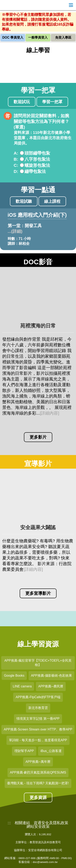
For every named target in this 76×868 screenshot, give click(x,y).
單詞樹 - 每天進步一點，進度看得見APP (38, 740)
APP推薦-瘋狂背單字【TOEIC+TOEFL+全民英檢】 (38, 663)
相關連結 (22, 823)
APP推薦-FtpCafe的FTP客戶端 (38, 697)
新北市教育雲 (38, 708)
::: (9, 823)
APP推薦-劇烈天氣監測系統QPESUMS (38, 772)
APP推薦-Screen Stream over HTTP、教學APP (38, 729)
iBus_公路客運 (51, 751)
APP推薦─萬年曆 (38, 762)
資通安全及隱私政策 (51, 823)
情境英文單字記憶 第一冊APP (38, 719)
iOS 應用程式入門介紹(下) (37, 215)
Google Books (14, 676)
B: (16, 159)
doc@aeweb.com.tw (45, 862)
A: (16, 153)
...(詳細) (15, 231)
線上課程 (52, 201)
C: (16, 165)
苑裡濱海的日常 (38, 326)
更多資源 (38, 797)
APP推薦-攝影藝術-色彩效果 (52, 676)
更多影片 (38, 437)
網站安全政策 (38, 827)
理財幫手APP (24, 751)
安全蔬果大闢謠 (38, 527)
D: (16, 171)
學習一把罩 (52, 102)
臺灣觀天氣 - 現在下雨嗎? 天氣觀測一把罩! (38, 783)
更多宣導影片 (38, 593)
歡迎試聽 (24, 201)
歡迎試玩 (22, 102)
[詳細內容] (49, 413)
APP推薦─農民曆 (51, 686)
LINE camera (22, 686)
